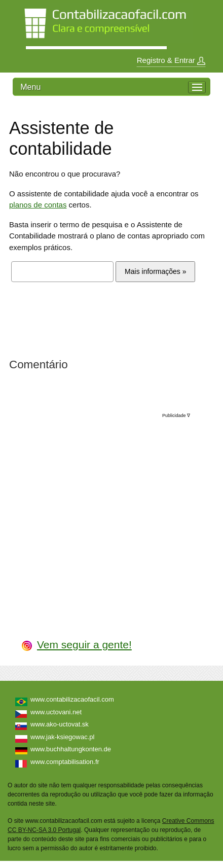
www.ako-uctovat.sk (60, 724)
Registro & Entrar (171, 60)
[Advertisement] (112, 516)
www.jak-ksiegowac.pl (62, 737)
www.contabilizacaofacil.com (72, 699)
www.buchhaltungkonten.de (71, 749)
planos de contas (38, 205)
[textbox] (62, 272)
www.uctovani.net (56, 712)
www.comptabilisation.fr (65, 762)
